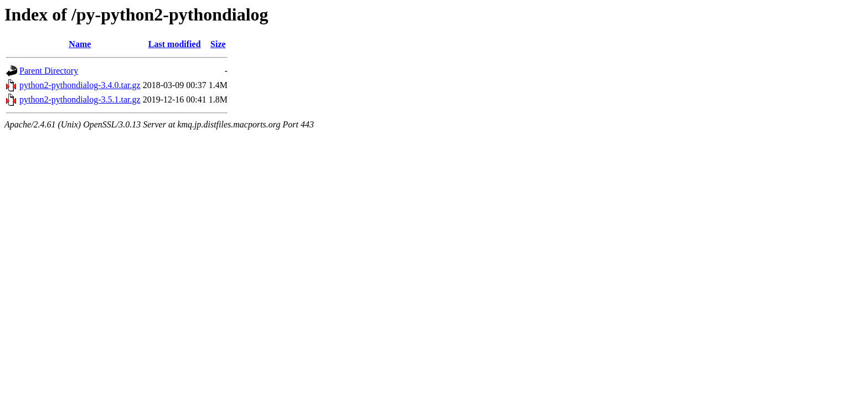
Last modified (175, 44)
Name (80, 44)
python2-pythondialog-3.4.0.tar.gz (80, 85)
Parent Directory (49, 71)
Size (218, 44)
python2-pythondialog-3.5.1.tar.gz (80, 99)
